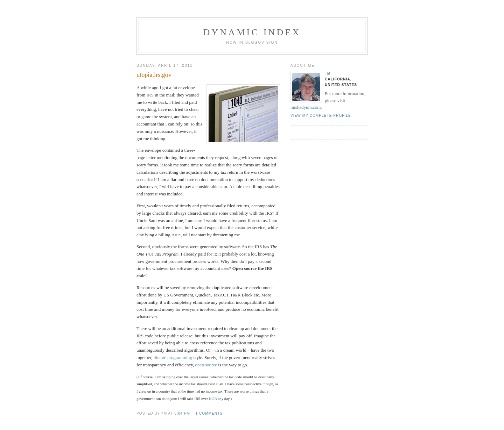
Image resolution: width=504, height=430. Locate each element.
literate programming (173, 357)
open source (206, 365)
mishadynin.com (306, 107)
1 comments (209, 413)
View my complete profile (321, 116)
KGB (213, 399)
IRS (150, 95)
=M (328, 74)
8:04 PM (182, 413)
